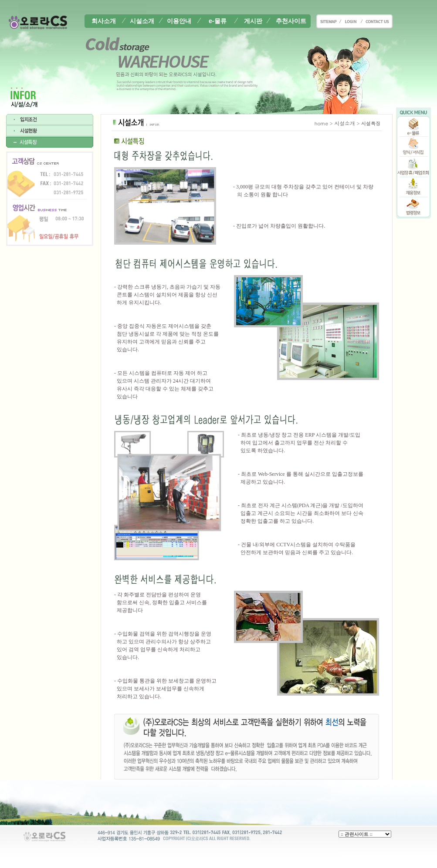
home (321, 123)
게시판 (253, 21)
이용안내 (179, 21)
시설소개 (142, 21)
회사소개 (104, 21)
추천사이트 (291, 21)
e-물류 (217, 21)
